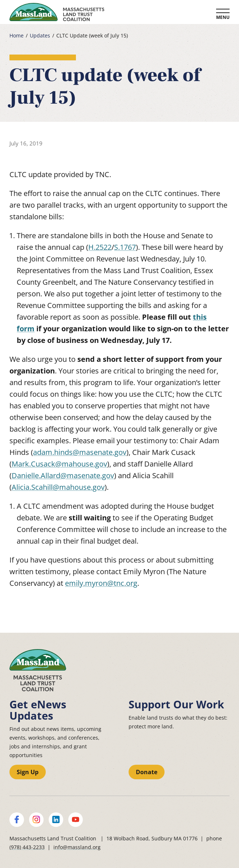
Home (17, 36)
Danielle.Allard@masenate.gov (63, 475)
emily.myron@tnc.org (101, 583)
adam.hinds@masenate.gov (80, 452)
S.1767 (125, 247)
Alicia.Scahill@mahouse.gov (58, 487)
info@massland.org (77, 847)
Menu (223, 17)
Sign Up (28, 772)
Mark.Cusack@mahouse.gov (59, 464)
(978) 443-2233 (27, 847)
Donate (147, 772)
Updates (40, 36)
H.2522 (100, 247)
